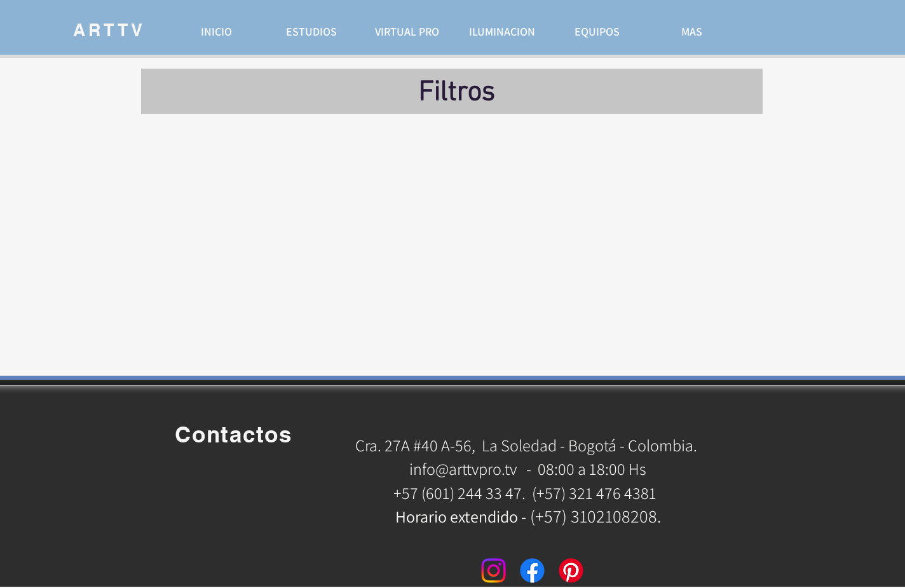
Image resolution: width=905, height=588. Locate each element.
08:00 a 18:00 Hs (592, 468)
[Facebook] (532, 571)
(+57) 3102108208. (595, 516)
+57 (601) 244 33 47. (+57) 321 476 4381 (527, 493)
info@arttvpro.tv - (470, 468)
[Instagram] (493, 571)
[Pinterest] (571, 571)
